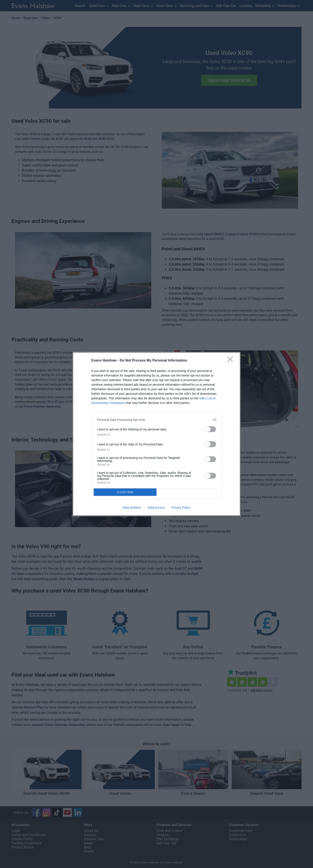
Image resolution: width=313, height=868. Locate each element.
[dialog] (156, 434)
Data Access (156, 508)
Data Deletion (132, 508)
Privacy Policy (181, 508)
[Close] (232, 361)
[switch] (210, 429)
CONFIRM (125, 492)
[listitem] (156, 420)
